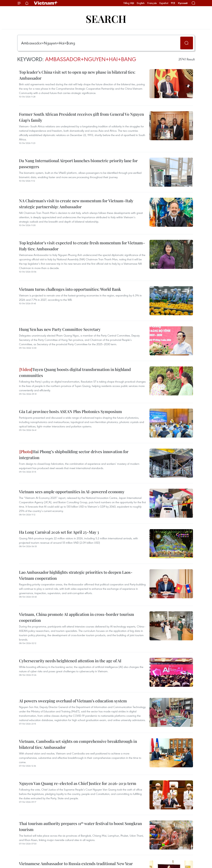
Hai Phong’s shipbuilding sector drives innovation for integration (74, 454)
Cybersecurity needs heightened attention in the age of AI (70, 661)
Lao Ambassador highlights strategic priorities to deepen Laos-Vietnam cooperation (76, 575)
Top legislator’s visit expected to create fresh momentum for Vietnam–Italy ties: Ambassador (82, 246)
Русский (183, 3)
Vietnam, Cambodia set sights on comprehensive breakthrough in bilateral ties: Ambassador (78, 744)
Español (164, 3)
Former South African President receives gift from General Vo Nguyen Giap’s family (81, 117)
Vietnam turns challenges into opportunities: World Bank (70, 289)
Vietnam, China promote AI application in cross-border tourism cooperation (77, 617)
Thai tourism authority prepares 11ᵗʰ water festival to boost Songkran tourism (80, 826)
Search (106, 19)
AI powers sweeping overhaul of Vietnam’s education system (73, 701)
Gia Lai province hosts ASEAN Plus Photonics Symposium (70, 411)
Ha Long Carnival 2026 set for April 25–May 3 (59, 532)
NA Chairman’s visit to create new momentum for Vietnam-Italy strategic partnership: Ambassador (76, 204)
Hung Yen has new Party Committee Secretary (60, 329)
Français (152, 3)
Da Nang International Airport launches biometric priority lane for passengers (78, 164)
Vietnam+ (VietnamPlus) (46, 3)
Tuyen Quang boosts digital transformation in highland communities (75, 372)
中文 (173, 3)
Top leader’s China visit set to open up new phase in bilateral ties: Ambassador (77, 75)
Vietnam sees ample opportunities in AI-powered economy (72, 492)
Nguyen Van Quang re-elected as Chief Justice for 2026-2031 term (78, 783)
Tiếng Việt (129, 3)
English (141, 3)
